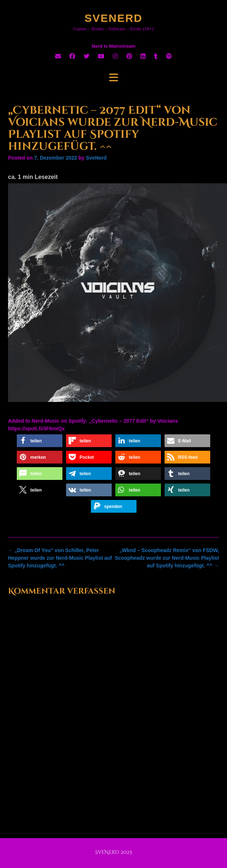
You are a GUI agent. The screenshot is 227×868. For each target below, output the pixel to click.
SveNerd (113, 18)
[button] (40, 441)
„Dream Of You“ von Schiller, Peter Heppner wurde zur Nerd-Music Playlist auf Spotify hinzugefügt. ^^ (60, 558)
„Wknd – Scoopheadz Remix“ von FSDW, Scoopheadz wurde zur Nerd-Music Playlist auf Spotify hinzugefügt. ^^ (167, 558)
